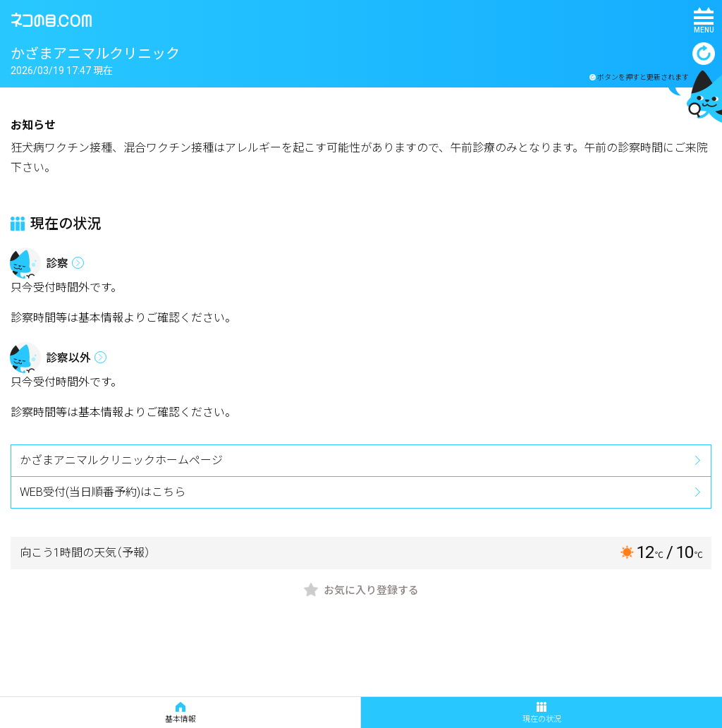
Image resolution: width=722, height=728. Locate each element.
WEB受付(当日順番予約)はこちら (103, 492)
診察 (57, 263)
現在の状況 (542, 713)
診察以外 (68, 358)
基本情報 (180, 713)
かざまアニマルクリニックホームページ (121, 460)
